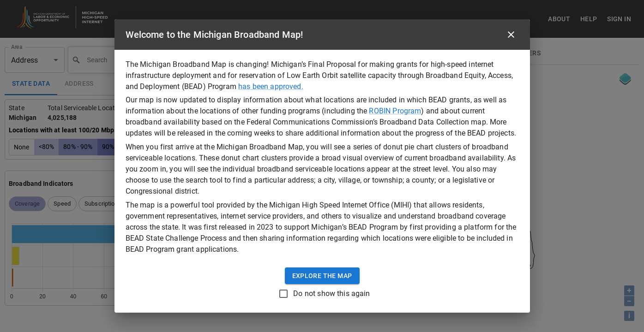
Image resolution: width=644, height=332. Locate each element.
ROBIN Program (395, 111)
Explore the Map (322, 276)
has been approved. (271, 86)
